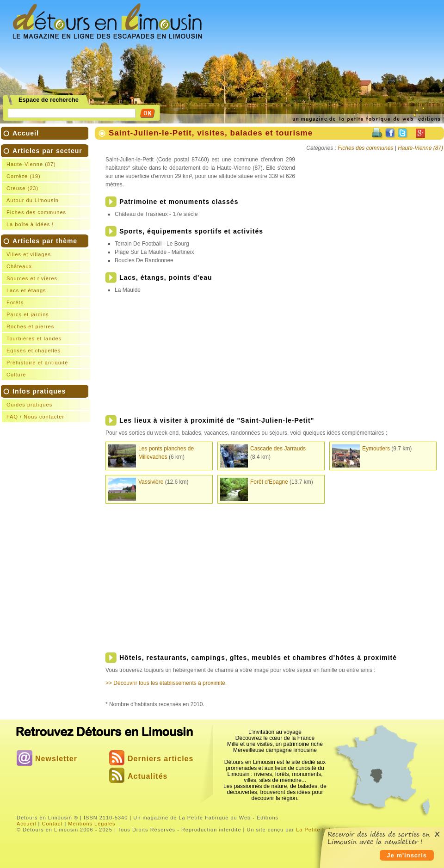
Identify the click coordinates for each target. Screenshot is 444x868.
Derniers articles (160, 759)
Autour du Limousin (33, 200)
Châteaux (19, 266)
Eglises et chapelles (34, 351)
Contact (52, 824)
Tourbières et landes (34, 339)
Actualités (148, 776)
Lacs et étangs (26, 290)
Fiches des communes (36, 212)
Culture (16, 375)
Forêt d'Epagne (269, 482)
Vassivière (151, 482)
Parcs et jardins (28, 314)
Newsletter (56, 759)
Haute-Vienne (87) (31, 164)
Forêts (15, 302)
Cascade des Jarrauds (278, 449)
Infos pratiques (47, 405)
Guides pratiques (29, 405)
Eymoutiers (376, 449)
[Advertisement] (263, 58)
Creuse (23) (22, 188)
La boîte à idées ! (30, 224)
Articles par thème (47, 309)
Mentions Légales (92, 824)
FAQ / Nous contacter (35, 417)
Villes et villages (29, 254)
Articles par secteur (47, 188)
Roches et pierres (30, 326)
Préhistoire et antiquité (37, 363)
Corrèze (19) (24, 176)
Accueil (26, 133)
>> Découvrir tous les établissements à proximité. (166, 683)
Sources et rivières (32, 278)
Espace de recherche (49, 100)
